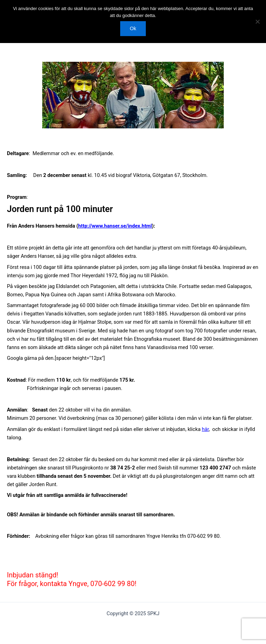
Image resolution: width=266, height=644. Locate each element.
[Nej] (257, 22)
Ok (133, 28)
